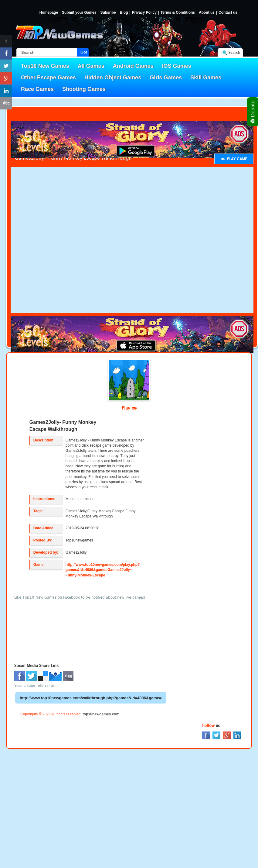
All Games (91, 66)
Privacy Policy (144, 13)
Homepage (49, 13)
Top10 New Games (45, 66)
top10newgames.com (101, 714)
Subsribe (108, 13)
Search (234, 52)
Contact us (228, 13)
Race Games (37, 89)
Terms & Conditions (178, 13)
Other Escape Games (48, 78)
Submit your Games (79, 13)
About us (207, 13)
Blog (124, 13)
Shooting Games (84, 89)
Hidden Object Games (113, 78)
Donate (253, 112)
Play (129, 408)
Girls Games (166, 78)
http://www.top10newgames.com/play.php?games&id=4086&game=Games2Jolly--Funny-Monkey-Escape (103, 570)
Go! (84, 52)
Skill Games (206, 78)
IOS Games (177, 66)
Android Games (133, 66)
